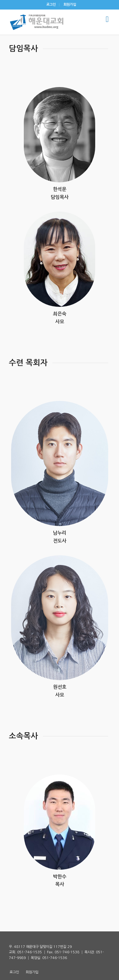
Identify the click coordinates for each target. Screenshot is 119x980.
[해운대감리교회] (49, 22)
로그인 (51, 5)
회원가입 (70, 5)
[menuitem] (51, 5)
